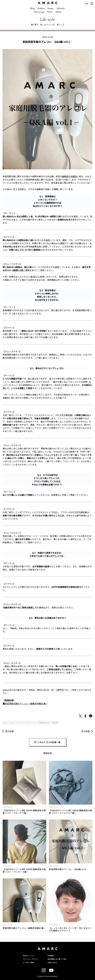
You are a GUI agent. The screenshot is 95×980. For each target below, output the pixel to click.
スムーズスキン (10, 722)
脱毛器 (55, 722)
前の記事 (10, 731)
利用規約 (51, 956)
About (58, 12)
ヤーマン (33, 722)
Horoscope (39, 12)
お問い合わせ (52, 962)
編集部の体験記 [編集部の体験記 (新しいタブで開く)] (69, 176)
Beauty (51, 8)
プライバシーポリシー (31, 959)
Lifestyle (61, 8)
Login (86, 3)
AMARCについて (28, 956)
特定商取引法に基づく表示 (57, 959)
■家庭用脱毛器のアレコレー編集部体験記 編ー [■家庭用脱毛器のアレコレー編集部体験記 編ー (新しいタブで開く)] (25, 703)
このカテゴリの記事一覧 (49, 742)
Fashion (41, 8)
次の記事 (85, 731)
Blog (33, 8)
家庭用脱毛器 (44, 722)
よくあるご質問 (28, 962)
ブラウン (23, 722)
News (50, 12)
